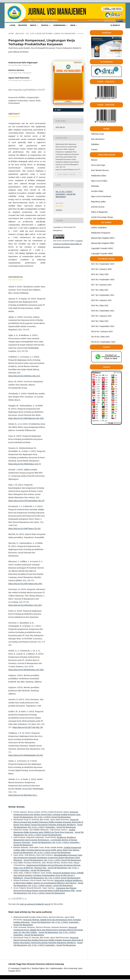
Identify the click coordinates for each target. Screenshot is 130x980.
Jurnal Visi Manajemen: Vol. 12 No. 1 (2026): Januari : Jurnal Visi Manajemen (48, 884)
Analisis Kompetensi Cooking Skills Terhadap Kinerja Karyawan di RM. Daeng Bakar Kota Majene (47, 849)
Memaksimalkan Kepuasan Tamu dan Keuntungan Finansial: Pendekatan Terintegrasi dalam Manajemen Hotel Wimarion (48, 858)
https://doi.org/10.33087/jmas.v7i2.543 (24, 528)
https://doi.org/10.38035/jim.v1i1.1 (23, 795)
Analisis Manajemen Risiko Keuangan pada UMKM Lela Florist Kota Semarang (44, 831)
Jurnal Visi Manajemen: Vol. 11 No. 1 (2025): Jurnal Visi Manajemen (52, 860)
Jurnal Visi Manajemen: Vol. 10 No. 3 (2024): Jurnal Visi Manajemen (42, 817)
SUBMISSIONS (60, 25)
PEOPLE (45, 25)
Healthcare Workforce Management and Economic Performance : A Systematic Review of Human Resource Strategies (45, 840)
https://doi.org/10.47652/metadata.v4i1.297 (27, 501)
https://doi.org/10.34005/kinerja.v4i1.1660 (26, 418)
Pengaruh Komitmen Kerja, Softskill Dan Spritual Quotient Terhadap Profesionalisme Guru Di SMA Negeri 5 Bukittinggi (48, 875)
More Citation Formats (67, 174)
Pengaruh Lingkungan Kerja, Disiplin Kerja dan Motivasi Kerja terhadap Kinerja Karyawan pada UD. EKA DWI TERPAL (48, 930)
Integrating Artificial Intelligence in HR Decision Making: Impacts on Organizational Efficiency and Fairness (48, 882)
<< (9, 898)
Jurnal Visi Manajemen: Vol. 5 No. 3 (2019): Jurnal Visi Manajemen (52, 878)
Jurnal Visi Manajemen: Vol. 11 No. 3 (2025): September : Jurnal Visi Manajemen (48, 826)
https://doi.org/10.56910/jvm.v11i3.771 (29, 90)
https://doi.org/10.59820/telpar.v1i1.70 (25, 464)
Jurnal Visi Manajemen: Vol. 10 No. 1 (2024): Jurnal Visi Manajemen (47, 892)
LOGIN (12, 25)
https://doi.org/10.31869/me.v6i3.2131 (24, 376)
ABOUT (33, 25)
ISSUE (73, 25)
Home (11, 33)
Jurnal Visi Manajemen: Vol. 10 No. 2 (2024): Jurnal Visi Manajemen (48, 833)
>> (26, 898)
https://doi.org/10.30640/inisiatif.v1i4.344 (26, 755)
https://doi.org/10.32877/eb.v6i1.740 (28, 727)
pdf (59, 110)
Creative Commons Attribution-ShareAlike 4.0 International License (68, 244)
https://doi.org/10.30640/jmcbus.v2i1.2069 (26, 670)
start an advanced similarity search (35, 904)
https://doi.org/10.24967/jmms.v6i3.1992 (25, 584)
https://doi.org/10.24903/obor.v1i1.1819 (25, 605)
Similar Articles (17, 807)
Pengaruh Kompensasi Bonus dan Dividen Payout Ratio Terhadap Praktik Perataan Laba (47, 813)
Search (115, 25)
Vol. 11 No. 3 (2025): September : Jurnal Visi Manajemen (51, 33)
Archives (20, 33)
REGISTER (23, 25)
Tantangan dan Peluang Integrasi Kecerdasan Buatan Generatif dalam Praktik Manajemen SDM (45, 889)
